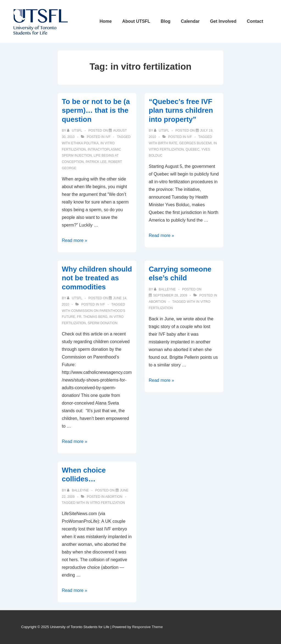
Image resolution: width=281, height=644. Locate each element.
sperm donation (102, 323)
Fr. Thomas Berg (92, 317)
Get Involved (223, 21)
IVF (108, 137)
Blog (165, 21)
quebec (193, 149)
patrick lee (96, 162)
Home (106, 21)
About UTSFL (136, 21)
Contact (255, 21)
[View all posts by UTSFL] (75, 131)
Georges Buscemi (196, 143)
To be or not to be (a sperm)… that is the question (96, 110)
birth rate (168, 143)
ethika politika (85, 143)
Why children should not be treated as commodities (97, 278)
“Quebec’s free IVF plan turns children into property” (181, 110)
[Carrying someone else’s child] (170, 295)
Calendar (190, 21)
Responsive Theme (147, 627)
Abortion (157, 302)
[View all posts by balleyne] (165, 289)
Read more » (75, 240)
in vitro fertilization (105, 503)
